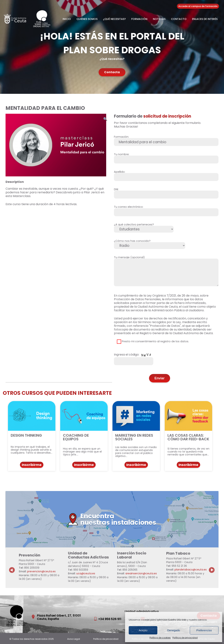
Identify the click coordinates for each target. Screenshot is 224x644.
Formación (139, 19)
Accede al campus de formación (198, 6)
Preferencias (204, 630)
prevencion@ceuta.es (41, 571)
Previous (12, 567)
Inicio (67, 19)
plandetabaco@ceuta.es (191, 570)
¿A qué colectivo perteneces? (144, 227)
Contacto (179, 19)
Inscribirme (32, 465)
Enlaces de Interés (205, 19)
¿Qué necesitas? (114, 19)
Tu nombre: (166, 157)
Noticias (159, 19)
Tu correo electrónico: (166, 210)
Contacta (112, 72)
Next (214, 567)
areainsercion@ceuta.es (141, 573)
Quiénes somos (87, 19)
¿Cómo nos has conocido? (150, 244)
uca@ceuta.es (86, 573)
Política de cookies (160, 638)
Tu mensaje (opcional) (166, 272)
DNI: (166, 192)
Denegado (173, 630)
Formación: (166, 140)
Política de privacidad (185, 638)
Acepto (143, 630)
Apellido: (166, 175)
